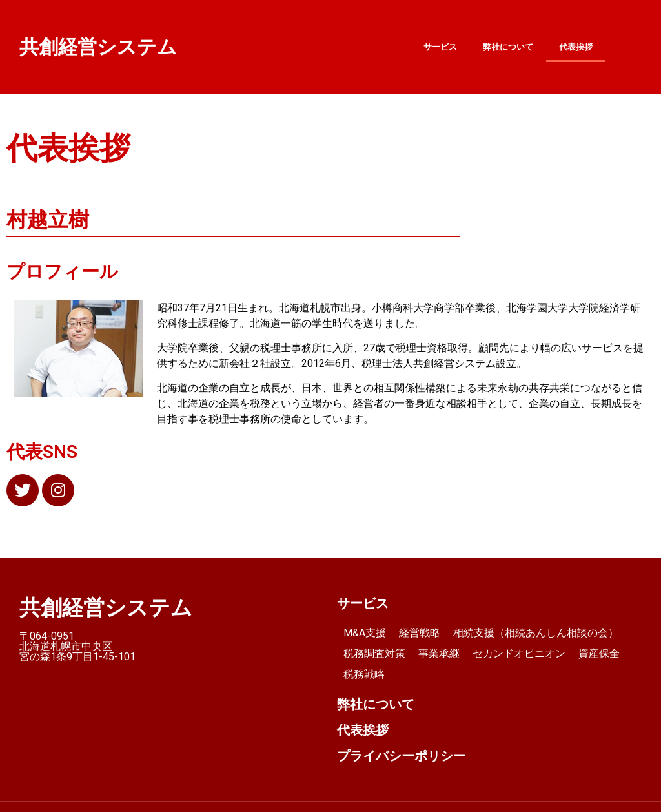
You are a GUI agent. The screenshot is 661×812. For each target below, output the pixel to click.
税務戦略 (364, 674)
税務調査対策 (374, 653)
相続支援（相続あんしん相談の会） (536, 633)
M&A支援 (365, 633)
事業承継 (439, 653)
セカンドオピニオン (519, 653)
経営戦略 (420, 633)
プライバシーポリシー (402, 756)
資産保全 (599, 653)
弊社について (508, 47)
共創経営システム (98, 47)
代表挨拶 (576, 47)
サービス (440, 47)
